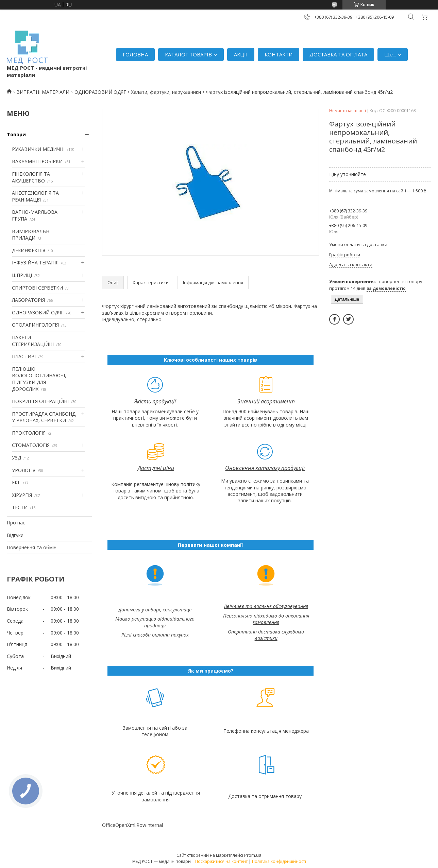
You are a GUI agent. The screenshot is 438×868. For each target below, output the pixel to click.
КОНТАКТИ (279, 54)
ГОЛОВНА (135, 54)
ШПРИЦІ (22, 275)
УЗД (16, 458)
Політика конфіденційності (279, 861)
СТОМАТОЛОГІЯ (31, 445)
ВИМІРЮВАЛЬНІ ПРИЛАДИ (31, 235)
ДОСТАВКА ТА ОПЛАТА (338, 54)
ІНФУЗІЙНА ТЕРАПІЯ (35, 263)
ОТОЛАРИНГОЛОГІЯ (35, 325)
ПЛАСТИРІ (24, 356)
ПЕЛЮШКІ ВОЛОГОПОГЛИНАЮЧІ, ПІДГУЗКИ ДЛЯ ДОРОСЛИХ (39, 379)
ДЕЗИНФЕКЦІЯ (29, 250)
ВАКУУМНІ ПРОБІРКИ (37, 161)
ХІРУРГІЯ (22, 495)
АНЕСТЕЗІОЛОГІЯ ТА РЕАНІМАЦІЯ (35, 196)
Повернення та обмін (32, 547)
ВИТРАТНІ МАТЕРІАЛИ (43, 92)
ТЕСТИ (20, 507)
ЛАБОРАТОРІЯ (28, 300)
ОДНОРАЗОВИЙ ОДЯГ (100, 92)
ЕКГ (16, 482)
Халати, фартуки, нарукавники (166, 92)
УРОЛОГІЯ (24, 470)
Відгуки (15, 535)
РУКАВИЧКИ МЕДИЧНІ (38, 149)
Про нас (16, 523)
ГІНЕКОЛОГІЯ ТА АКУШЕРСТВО (31, 177)
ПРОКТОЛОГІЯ (29, 433)
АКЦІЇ (241, 54)
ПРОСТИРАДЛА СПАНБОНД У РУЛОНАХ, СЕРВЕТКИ (44, 417)
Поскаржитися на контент (221, 861)
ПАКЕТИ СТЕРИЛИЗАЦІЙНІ (33, 341)
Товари (16, 134)
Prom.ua (253, 855)
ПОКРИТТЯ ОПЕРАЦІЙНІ (40, 401)
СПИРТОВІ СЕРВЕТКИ (37, 288)
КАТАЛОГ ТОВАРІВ (188, 54)
